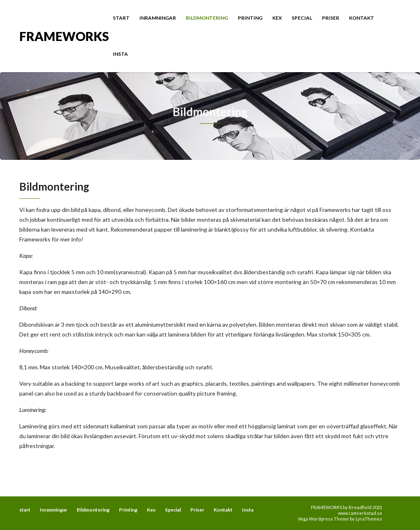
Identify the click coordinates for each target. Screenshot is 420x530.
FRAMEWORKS (64, 35)
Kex (277, 18)
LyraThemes (369, 519)
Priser (331, 18)
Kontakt (362, 18)
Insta (120, 54)
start (121, 18)
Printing (250, 18)
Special (302, 18)
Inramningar (158, 18)
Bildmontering (207, 18)
